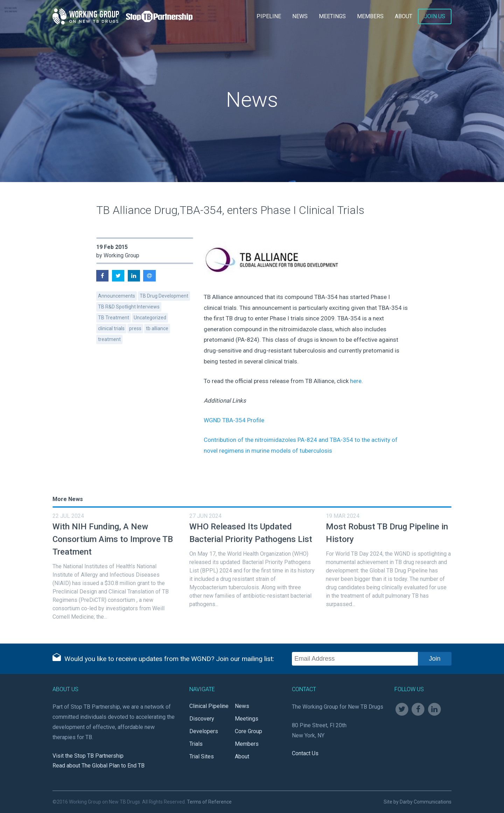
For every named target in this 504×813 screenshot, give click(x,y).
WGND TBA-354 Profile (234, 420)
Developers (204, 731)
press (135, 328)
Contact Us (305, 753)
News (300, 16)
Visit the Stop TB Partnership (88, 756)
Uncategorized (150, 318)
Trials (196, 744)
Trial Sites (202, 756)
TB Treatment (114, 318)
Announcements (117, 296)
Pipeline (269, 16)
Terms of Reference (209, 802)
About (404, 16)
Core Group (248, 731)
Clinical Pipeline (209, 706)
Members (370, 16)
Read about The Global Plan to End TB (99, 766)
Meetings (332, 16)
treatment (109, 339)
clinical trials (111, 328)
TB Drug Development (164, 296)
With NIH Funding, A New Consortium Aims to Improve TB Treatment (113, 539)
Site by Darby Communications (418, 802)
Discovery (202, 719)
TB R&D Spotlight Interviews (129, 307)
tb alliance (157, 328)
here (356, 381)
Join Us (435, 16)
